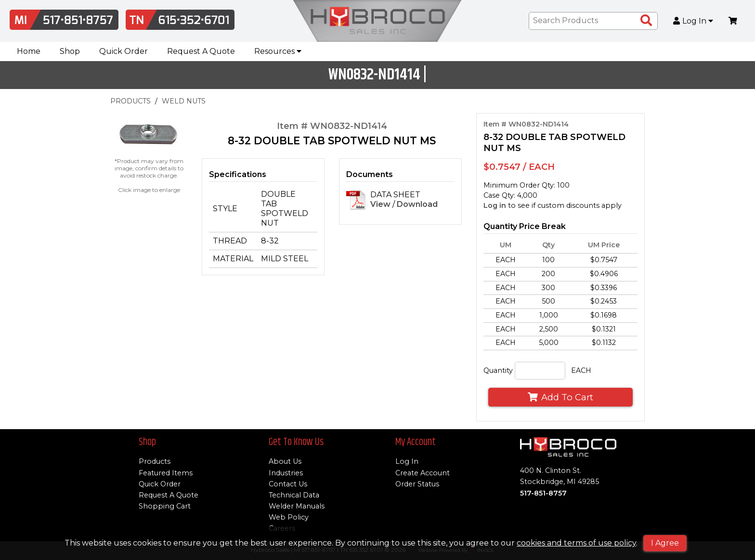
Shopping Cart (165, 506)
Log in (495, 205)
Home (29, 51)
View (380, 204)
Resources (278, 51)
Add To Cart (560, 397)
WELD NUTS (184, 101)
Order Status (417, 484)
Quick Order (124, 51)
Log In (693, 21)
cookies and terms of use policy (576, 543)
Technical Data (294, 495)
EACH (581, 370)
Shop (70, 51)
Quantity (498, 370)
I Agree (665, 543)
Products (155, 461)
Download (417, 204)
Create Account (423, 473)
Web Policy (289, 517)
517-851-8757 (543, 493)
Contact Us (288, 484)
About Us (285, 461)
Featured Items (166, 473)
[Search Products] (646, 21)
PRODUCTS (130, 101)
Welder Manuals (297, 506)
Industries (286, 473)
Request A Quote (201, 51)
